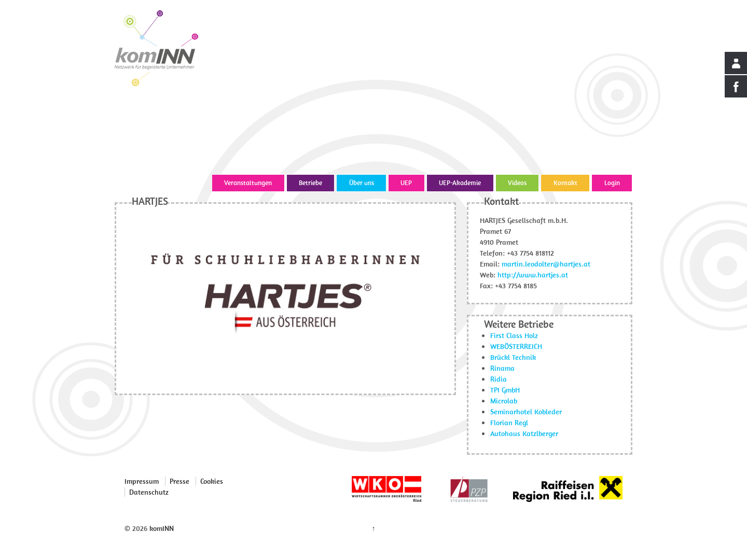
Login (612, 183)
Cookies (212, 481)
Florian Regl (509, 423)
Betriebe (310, 183)
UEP (406, 183)
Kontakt (565, 183)
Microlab (504, 401)
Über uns (362, 183)
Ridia (499, 379)
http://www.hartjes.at (533, 275)
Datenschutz (149, 492)
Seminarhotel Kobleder (526, 412)
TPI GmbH (505, 390)
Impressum (142, 481)
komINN (161, 528)
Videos (517, 183)
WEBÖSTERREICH (516, 346)
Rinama (502, 368)
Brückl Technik (513, 357)
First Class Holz (514, 335)
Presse (179, 481)
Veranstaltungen (248, 183)
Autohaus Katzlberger (524, 433)
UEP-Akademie (460, 183)
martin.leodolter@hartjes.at (546, 264)
